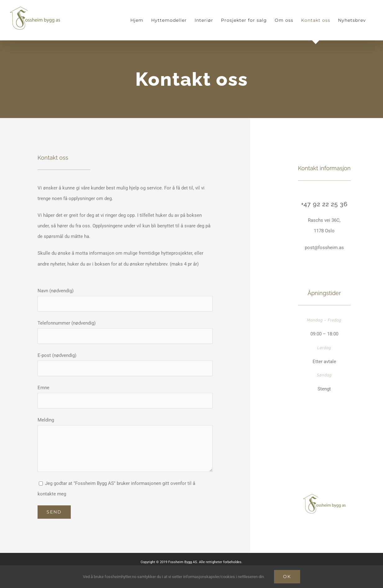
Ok (287, 577)
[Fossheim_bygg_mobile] (324, 496)
